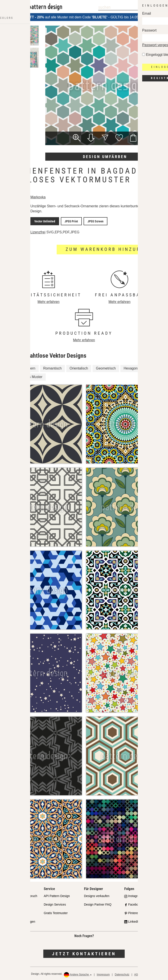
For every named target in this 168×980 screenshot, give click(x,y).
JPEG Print (67, 221)
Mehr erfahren (49, 301)
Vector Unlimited (43, 221)
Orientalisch (79, 367)
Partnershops (13, 904)
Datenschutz (122, 974)
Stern (31, 367)
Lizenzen (10, 912)
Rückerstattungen (155, 974)
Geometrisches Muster (25, 376)
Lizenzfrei (38, 231)
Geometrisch (106, 367)
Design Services (55, 904)
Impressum (103, 974)
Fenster (13, 367)
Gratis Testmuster (56, 912)
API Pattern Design (57, 895)
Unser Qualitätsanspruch (20, 895)
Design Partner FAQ (98, 904)
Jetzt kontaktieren (84, 953)
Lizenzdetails (15, 231)
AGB (137, 974)
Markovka (38, 197)
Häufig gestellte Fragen (19, 920)
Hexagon (131, 367)
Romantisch (52, 367)
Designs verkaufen (97, 895)
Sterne (151, 367)
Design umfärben (105, 157)
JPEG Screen (89, 221)
